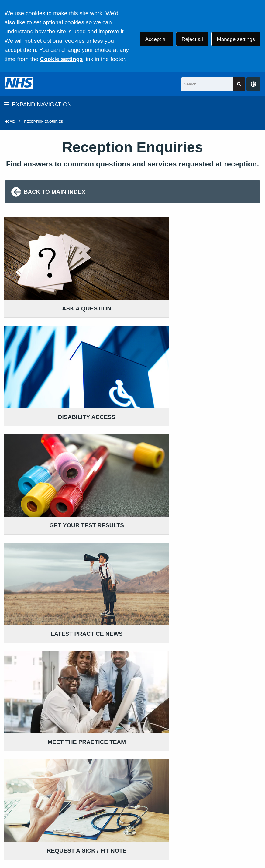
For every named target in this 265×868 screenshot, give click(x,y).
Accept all (157, 39)
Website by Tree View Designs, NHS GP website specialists (83, 845)
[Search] (207, 84)
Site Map (53, 828)
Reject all (192, 39)
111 (47, 759)
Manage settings (236, 39)
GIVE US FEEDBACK (124, 735)
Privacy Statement (103, 820)
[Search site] (239, 84)
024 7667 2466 (34, 750)
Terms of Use (59, 820)
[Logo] (19, 84)
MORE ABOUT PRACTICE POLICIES (221, 728)
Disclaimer (145, 820)
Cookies (238, 820)
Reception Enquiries (44, 122)
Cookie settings (61, 59)
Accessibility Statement (193, 820)
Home (10, 122)
